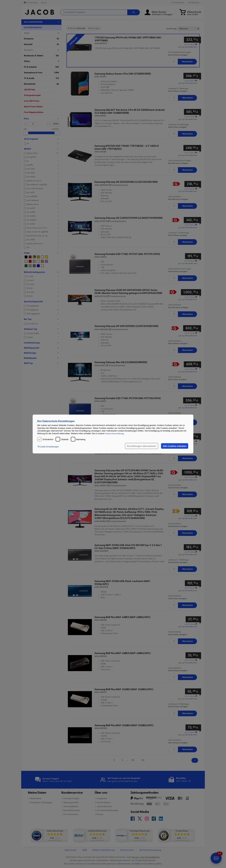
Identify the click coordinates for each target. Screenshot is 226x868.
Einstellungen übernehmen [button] (141, 446)
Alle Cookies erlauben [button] (175, 446)
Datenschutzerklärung (114, 433)
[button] (49, 447)
